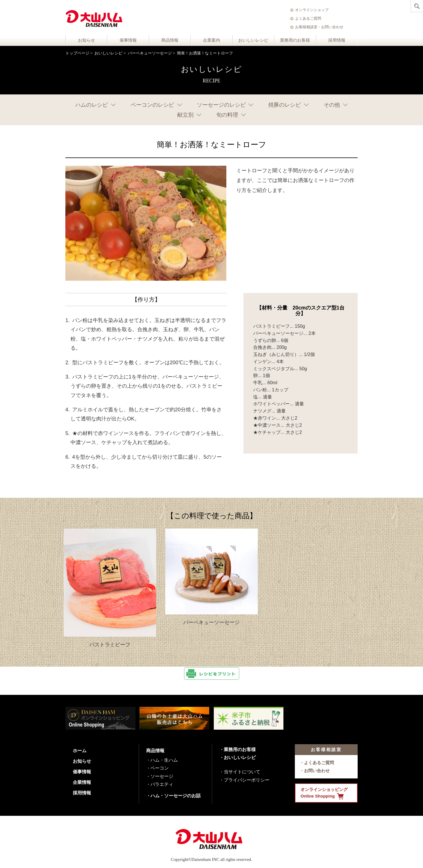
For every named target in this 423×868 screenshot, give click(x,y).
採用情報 (337, 40)
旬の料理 (227, 115)
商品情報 (170, 40)
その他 (332, 105)
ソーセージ (162, 776)
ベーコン (160, 768)
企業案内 (211, 40)
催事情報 (128, 40)
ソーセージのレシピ (221, 105)
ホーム (80, 751)
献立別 (185, 115)
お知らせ (86, 40)
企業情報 (82, 782)
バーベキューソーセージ (150, 53)
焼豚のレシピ (285, 105)
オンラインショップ (312, 10)
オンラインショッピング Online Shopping (324, 793)
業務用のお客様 (295, 40)
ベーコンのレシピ (152, 105)
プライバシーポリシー (247, 780)
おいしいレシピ (253, 40)
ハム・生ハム (164, 760)
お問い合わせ (317, 771)
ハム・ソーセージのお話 (176, 796)
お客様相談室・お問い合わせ (319, 27)
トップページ (77, 53)
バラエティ (162, 784)
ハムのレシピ (92, 105)
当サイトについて (242, 772)
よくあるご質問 (308, 18)
